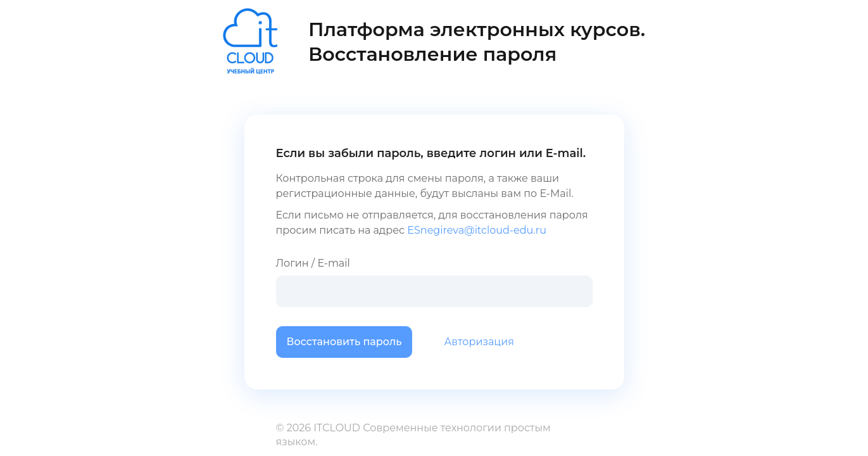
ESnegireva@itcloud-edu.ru (477, 230)
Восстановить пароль (344, 342)
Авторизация (479, 342)
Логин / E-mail (434, 282)
